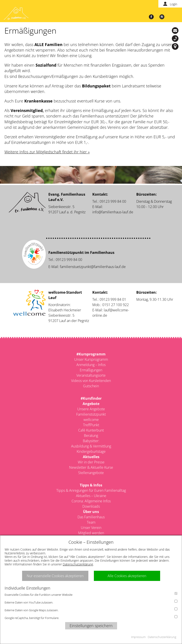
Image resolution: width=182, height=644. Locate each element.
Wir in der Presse (91, 462)
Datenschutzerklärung (78, 564)
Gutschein (91, 386)
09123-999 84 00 (176, 39)
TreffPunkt (91, 425)
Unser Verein (91, 528)
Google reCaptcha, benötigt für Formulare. (91, 618)
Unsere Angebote (91, 409)
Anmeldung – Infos (91, 365)
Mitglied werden (91, 533)
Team (91, 522)
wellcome (91, 420)
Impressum (138, 637)
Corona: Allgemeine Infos (91, 501)
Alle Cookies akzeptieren (127, 576)
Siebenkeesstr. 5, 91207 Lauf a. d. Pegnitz (176, 46)
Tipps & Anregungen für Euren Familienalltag (91, 490)
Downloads (91, 506)
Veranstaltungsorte (91, 375)
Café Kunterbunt (91, 430)
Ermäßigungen (91, 370)
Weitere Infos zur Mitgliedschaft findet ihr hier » (47, 152)
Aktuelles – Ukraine (91, 496)
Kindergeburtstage (91, 451)
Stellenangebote (91, 473)
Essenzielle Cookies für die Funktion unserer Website (91, 594)
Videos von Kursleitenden (91, 381)
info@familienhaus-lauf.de (176, 31)
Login (173, 4)
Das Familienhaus (91, 517)
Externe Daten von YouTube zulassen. (91, 602)
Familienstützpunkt (91, 414)
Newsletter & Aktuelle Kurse (91, 467)
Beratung (91, 436)
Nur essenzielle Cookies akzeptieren (55, 576)
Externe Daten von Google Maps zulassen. (91, 610)
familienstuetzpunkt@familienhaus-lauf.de (93, 267)
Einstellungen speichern (91, 626)
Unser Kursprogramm (91, 359)
